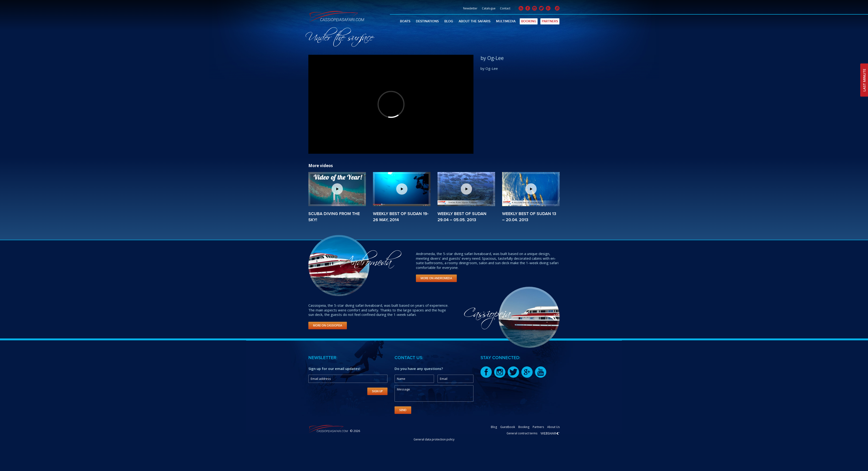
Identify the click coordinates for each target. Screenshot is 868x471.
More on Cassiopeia (328, 325)
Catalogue (489, 8)
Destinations (427, 21)
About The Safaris (475, 21)
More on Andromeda (436, 278)
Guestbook (508, 427)
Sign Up (377, 391)
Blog (449, 21)
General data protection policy (434, 439)
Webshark (550, 433)
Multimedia (506, 21)
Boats (405, 21)
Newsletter (470, 8)
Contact (505, 8)
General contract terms (522, 433)
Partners (550, 21)
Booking (529, 21)
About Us (553, 427)
